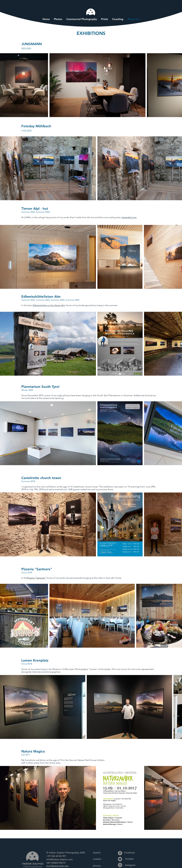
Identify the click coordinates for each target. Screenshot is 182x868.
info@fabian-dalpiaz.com (60, 859)
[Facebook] (120, 853)
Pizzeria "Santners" (37, 578)
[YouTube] (120, 859)
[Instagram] (120, 865)
